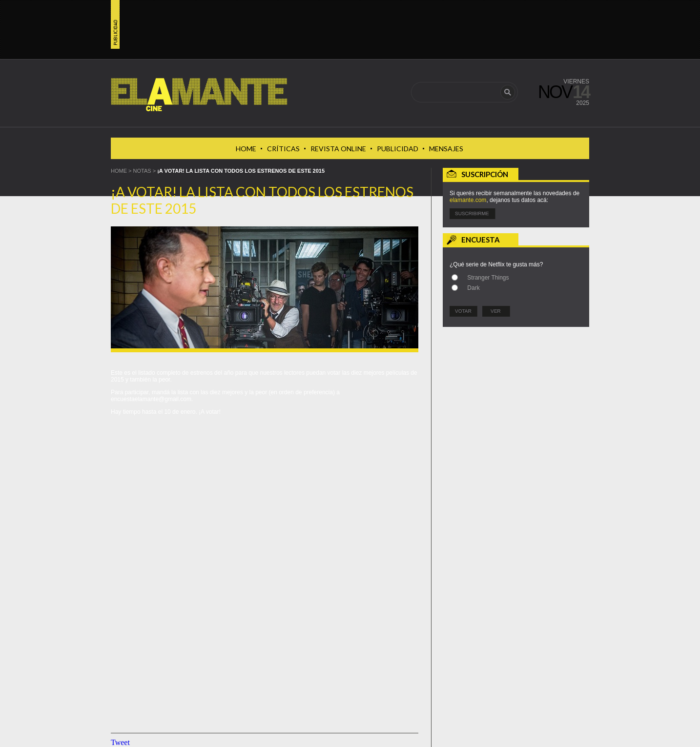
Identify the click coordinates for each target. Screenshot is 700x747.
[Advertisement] (516, 394)
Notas (142, 171)
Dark (473, 288)
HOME (119, 171)
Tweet (120, 742)
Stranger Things (488, 278)
